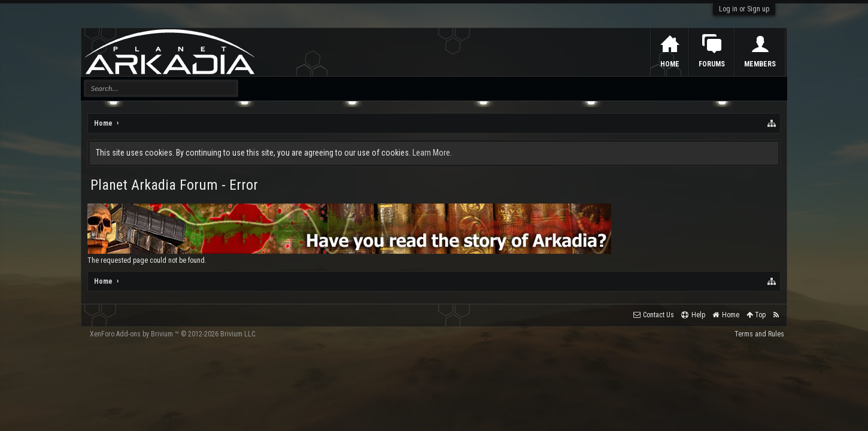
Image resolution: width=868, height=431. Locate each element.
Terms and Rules (759, 334)
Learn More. (432, 153)
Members (760, 64)
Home (670, 64)
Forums (712, 64)
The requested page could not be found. (147, 260)
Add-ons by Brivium (173, 334)
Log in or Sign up (744, 9)
